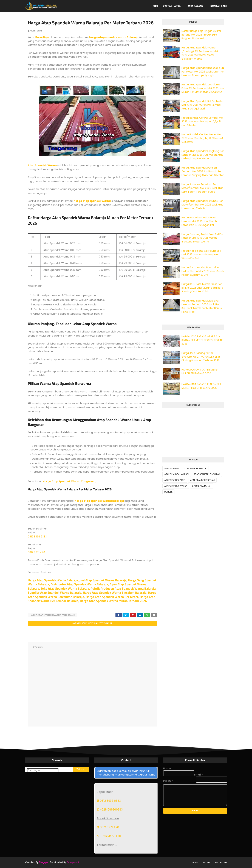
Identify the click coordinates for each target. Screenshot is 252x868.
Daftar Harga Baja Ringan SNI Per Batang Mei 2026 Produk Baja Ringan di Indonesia (201, 35)
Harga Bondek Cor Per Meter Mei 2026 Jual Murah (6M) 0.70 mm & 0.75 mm (202, 138)
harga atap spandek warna (92, 201)
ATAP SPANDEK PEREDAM (202, 480)
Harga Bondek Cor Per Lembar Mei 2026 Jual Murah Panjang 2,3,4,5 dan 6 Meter (202, 121)
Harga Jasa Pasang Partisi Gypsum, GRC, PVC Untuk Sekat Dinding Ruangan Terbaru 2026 (201, 357)
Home (196, 862)
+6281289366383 (110, 810)
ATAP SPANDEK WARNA (176, 486)
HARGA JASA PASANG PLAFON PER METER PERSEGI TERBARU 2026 (201, 386)
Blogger (44, 862)
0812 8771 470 (36, 552)
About (206, 862)
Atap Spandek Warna (42, 165)
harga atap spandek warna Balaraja (114, 37)
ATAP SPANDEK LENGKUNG (207, 474)
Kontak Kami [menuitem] (219, 6)
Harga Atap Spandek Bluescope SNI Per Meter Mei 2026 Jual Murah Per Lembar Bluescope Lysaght (203, 72)
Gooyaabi (73, 862)
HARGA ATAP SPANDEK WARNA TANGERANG (52, 615)
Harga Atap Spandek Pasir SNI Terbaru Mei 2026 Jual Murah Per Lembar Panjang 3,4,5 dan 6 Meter (203, 171)
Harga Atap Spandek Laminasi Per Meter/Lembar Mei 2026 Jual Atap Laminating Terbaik (202, 205)
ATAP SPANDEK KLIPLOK (195, 468)
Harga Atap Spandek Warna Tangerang (70, 481)
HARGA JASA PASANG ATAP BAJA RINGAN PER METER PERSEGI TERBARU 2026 (203, 340)
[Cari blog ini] (43, 770)
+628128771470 (109, 836)
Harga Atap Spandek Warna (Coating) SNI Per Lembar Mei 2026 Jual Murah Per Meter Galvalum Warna (200, 53)
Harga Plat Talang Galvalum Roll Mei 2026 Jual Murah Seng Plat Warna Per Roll (201, 254)
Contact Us (220, 862)
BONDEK (168, 492)
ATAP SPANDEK (172, 468)
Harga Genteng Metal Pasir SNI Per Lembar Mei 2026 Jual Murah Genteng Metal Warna (202, 238)
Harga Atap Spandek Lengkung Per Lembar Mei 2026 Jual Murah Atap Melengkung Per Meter (203, 155)
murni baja (36, 31)
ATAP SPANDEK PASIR (175, 480)
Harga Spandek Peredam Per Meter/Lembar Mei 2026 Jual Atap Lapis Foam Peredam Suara (202, 188)
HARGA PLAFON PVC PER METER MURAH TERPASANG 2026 (200, 371)
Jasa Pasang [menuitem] (196, 6)
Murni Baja (42, 37)
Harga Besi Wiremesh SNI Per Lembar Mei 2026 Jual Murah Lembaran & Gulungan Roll (199, 221)
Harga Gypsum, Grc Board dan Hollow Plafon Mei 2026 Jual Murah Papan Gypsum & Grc (203, 271)
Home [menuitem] (155, 6)
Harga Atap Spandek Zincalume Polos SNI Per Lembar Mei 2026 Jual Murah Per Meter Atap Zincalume (203, 88)
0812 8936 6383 (37, 537)
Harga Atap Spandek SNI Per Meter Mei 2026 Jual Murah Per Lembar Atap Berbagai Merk (203, 105)
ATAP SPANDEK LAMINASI (177, 474)
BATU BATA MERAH (202, 486)
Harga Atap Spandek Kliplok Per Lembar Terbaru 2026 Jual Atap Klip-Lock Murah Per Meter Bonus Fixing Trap (202, 306)
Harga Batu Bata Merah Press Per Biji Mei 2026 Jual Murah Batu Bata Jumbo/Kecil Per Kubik (202, 288)
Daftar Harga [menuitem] (172, 6)
